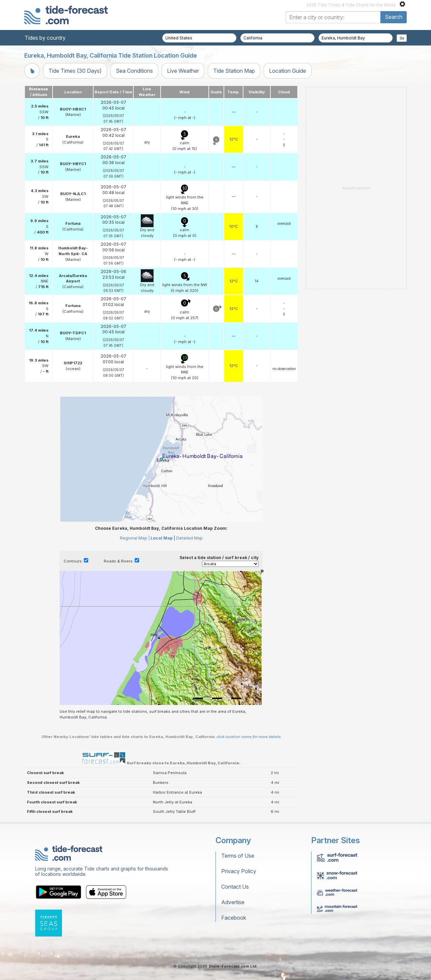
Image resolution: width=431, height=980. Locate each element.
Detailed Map (189, 538)
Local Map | (163, 538)
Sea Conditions (134, 71)
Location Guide (288, 71)
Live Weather (183, 71)
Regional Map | (135, 538)
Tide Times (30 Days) (75, 71)
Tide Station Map (234, 71)
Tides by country (45, 38)
